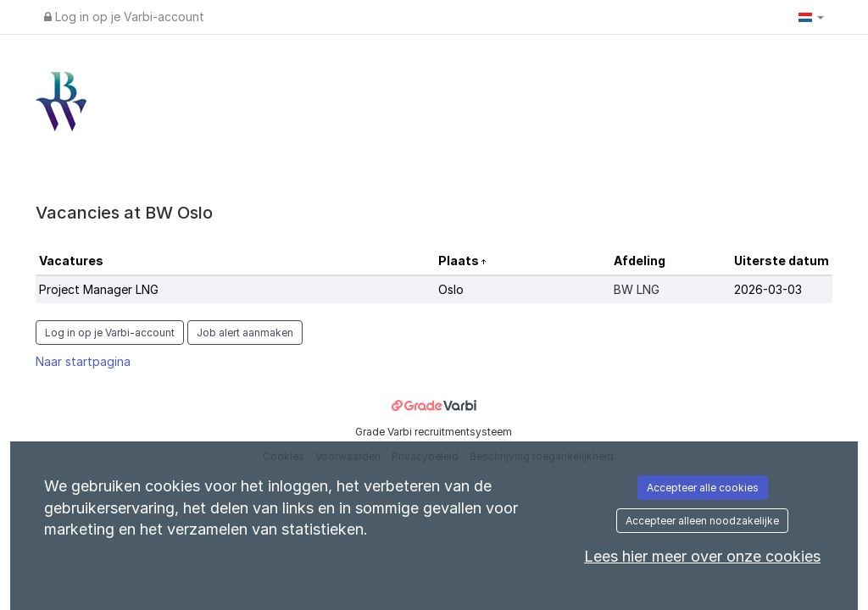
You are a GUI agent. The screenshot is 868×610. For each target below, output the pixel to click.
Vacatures (71, 261)
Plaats (460, 261)
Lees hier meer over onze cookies (702, 556)
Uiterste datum (782, 261)
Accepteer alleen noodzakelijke (702, 521)
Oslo (451, 289)
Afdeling (640, 261)
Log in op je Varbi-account (124, 17)
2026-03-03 (768, 289)
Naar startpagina (83, 361)
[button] (811, 17)
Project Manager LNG (99, 289)
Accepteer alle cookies (703, 488)
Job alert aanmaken (245, 333)
